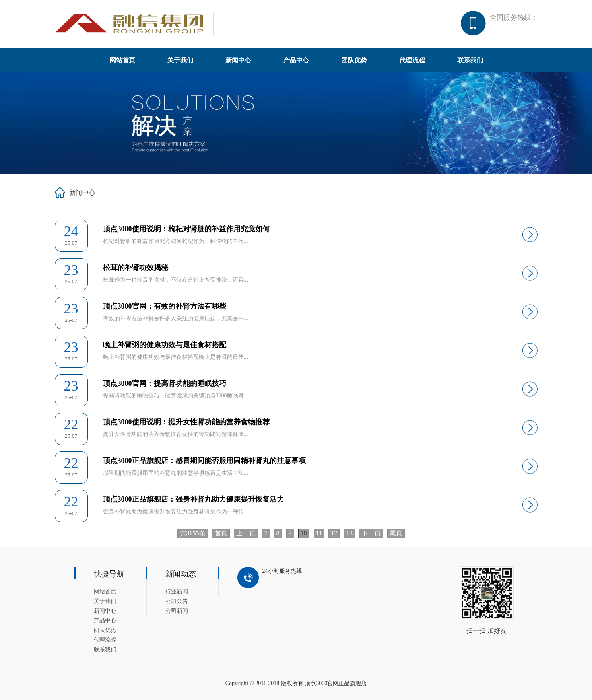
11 (319, 533)
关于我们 (180, 60)
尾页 (396, 533)
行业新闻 (177, 592)
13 (349, 533)
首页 (221, 533)
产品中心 (296, 60)
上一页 (246, 533)
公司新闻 (177, 611)
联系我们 (470, 60)
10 (304, 533)
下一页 (371, 533)
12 (334, 533)
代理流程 (412, 60)
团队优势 (354, 60)
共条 (193, 533)
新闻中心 (238, 60)
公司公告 (177, 601)
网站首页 (122, 60)
